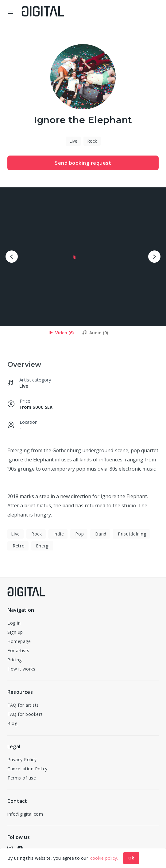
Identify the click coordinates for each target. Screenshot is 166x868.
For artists (18, 650)
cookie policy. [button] (104, 858)
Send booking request (83, 163)
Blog (12, 723)
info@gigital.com (25, 814)
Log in (14, 623)
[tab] (62, 333)
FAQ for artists (23, 705)
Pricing (15, 660)
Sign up (15, 632)
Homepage (19, 641)
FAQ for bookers (25, 714)
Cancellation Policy (27, 769)
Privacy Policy (22, 759)
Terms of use (22, 778)
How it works (21, 669)
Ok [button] (131, 858)
